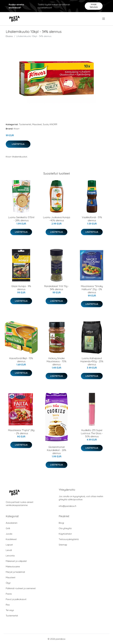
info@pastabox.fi (67, 506)
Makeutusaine (13, 567)
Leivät (9, 550)
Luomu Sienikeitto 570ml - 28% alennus (21, 219)
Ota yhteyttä (65, 528)
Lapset (9, 545)
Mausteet (37, 124)
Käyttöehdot (65, 534)
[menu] (104, 19)
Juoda (9, 534)
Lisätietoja (18, 144)
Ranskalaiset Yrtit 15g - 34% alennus (57, 288)
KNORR (53, 124)
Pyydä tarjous (94, 6)
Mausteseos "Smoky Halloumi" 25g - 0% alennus (92, 289)
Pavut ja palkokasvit (16, 599)
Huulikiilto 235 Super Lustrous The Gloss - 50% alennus (92, 433)
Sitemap (63, 545)
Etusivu (9, 36)
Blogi (61, 523)
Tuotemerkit (25, 124)
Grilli (8, 528)
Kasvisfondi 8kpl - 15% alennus (21, 360)
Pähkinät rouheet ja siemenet (21, 588)
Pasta (9, 594)
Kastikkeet (11, 539)
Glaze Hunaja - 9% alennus (21, 288)
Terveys (10, 610)
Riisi (8, 605)
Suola (46, 124)
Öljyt (8, 583)
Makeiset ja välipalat (16, 561)
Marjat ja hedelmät (15, 572)
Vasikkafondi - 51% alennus (92, 219)
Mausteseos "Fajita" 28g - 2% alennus (21, 432)
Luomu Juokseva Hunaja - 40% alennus (57, 219)
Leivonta (10, 556)
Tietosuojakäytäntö (69, 539)
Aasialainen (12, 523)
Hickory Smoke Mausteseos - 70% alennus (56, 361)
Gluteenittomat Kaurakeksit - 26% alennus (57, 450)
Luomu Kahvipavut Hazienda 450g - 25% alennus (92, 361)
